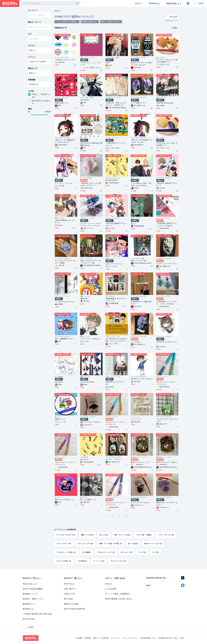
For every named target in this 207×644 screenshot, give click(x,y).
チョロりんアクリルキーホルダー (167, 420)
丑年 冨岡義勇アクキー (64, 339)
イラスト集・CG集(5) (144, 535)
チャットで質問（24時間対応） (118, 594)
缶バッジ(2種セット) (88, 500)
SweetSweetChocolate (165, 103)
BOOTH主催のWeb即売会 (75, 609)
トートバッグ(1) (99, 561)
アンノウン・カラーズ (63, 183)
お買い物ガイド (70, 589)
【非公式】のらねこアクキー (167, 343)
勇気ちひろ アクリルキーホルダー (167, 504)
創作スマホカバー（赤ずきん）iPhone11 (167, 463)
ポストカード (110, 296)
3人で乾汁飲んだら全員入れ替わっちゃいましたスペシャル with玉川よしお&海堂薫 (117, 340)
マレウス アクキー (113, 459)
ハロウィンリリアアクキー (167, 264)
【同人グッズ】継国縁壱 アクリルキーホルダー (65, 141)
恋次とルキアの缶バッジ (64, 500)
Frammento (85, 100)
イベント (32, 57)
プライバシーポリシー (130, 638)
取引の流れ (69, 599)
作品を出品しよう (174, 3)
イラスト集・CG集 (112, 57)
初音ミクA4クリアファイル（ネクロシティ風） (91, 262)
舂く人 (133, 223)
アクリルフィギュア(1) (119, 561)
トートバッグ (136, 417)
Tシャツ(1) (142, 552)
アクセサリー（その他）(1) (66, 552)
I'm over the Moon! (87, 382)
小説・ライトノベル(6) (122, 535)
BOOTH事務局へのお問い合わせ (119, 599)
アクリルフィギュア (113, 218)
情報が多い (84, 299)
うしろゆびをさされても (64, 302)
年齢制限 (32, 80)
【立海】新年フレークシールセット (116, 144)
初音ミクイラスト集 (139, 261)
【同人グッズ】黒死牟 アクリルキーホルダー (141, 141)
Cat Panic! (59, 382)
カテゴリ (32, 46)
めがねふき (84, 459)
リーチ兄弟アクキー (139, 103)
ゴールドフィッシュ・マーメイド (90, 64)
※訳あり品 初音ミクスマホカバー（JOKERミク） (116, 104)
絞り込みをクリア (172, 21)
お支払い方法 (69, 594)
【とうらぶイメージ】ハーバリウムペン (167, 383)
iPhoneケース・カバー (139, 457)
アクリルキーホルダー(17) (66, 535)
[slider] (30, 115)
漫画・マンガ (161, 98)
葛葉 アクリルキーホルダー (91, 422)
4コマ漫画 (58, 377)
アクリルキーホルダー (139, 57)
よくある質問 (111, 589)
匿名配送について (30, 594)
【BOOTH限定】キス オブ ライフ (65, 221)
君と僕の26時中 (112, 180)
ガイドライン (116, 638)
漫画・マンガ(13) (87, 535)
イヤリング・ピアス (87, 218)
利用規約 (88, 638)
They (107, 63)
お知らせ (109, 584)
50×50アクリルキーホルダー (142, 379)
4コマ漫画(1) (86, 552)
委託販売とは (28, 609)
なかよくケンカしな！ (114, 264)
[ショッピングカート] (188, 3)
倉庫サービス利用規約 (101, 638)
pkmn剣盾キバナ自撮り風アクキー (142, 303)
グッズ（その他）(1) (64, 561)
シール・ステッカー (62, 57)
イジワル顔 (135, 342)
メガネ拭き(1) (82, 561)
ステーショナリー (86, 258)
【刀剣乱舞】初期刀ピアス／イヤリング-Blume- (167, 224)
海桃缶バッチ (60, 419)
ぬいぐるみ (160, 57)
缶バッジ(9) (104, 535)
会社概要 (79, 638)
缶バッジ (58, 417)
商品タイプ (33, 68)
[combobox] (50, 3)
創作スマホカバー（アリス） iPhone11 (140, 463)
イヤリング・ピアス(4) (85, 544)
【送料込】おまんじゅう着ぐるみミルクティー (90, 184)
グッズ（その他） (86, 178)
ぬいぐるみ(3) (133, 544)
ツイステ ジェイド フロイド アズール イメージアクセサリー (91, 225)
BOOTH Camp (29, 619)
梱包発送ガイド (29, 604)
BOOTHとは (154, 3)
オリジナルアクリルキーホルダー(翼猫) (65, 262)
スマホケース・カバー (113, 98)
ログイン (138, 3)
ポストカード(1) (127, 552)
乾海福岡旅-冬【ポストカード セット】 (116, 300)
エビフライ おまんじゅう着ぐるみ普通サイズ (167, 61)
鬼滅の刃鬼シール (62, 103)
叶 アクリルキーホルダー (141, 503)
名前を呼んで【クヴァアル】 (115, 383)
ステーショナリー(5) (64, 544)
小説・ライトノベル (87, 57)
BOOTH (57, 11)
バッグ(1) (155, 552)
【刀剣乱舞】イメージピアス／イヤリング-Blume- (167, 303)
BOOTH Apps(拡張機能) (33, 589)
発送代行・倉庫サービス (33, 599)
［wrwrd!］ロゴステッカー (65, 60)
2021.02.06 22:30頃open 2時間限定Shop (91, 144)
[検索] (77, 4)
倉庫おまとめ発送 (71, 604)
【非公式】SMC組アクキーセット (167, 184)
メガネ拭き (84, 457)
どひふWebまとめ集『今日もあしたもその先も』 (141, 184)
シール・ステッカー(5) (166, 535)
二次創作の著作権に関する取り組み (37, 614)
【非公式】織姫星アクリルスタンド (116, 224)
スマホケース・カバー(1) (106, 552)
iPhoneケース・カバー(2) (153, 544)
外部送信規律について (148, 638)
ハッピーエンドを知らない (90, 339)
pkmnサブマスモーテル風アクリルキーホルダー (142, 64)
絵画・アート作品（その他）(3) (111, 544)
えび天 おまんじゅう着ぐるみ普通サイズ (167, 144)
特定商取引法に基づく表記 (168, 638)
